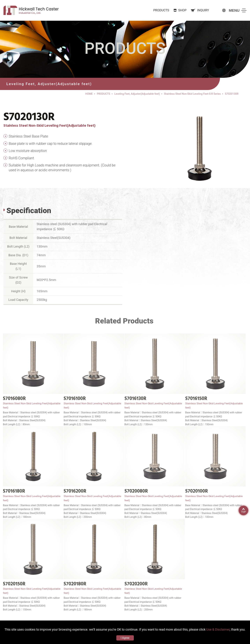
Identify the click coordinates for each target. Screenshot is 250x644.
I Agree (125, 638)
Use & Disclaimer (218, 629)
